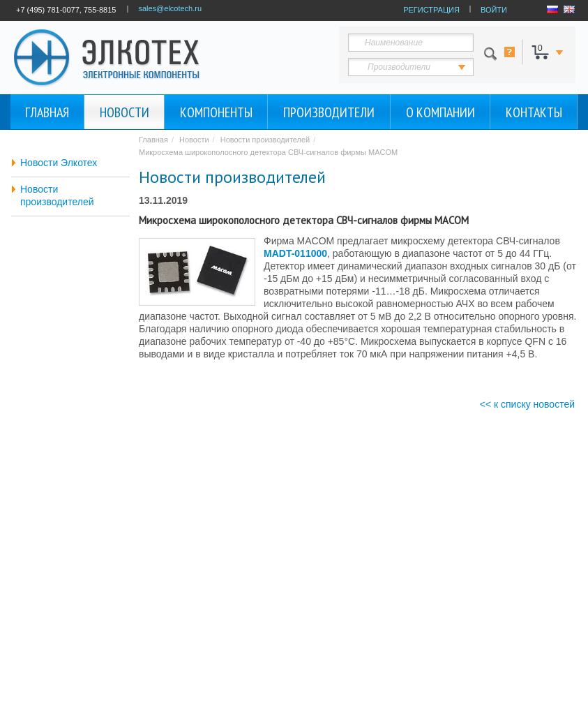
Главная (47, 112)
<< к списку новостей (527, 404)
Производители (329, 112)
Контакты (534, 112)
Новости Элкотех (59, 163)
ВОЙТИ (494, 10)
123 (424, 67)
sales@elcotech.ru (170, 8)
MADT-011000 (295, 253)
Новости (125, 112)
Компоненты (216, 112)
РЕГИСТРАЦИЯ (431, 10)
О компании (440, 112)
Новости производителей (57, 195)
